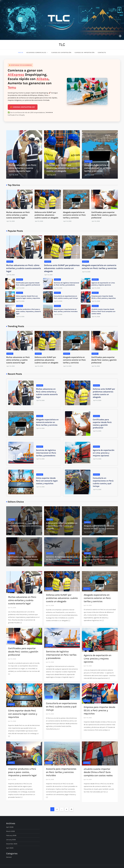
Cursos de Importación (85, 53)
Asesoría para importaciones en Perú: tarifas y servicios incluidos (61, 772)
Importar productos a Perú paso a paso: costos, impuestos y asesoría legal (28, 311)
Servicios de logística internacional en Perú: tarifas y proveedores (46, 453)
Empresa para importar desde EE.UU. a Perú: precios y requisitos (99, 710)
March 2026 (10, 831)
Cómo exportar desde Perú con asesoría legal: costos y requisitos (47, 481)
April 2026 (10, 827)
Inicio (21, 53)
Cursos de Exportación (61, 53)
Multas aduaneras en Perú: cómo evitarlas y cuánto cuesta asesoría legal (22, 168)
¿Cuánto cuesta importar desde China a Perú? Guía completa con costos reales (103, 311)
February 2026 (11, 835)
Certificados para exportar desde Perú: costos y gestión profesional (104, 215)
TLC (62, 45)
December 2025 (12, 844)
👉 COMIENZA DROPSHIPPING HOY (23, 107)
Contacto (102, 53)
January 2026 (11, 840)
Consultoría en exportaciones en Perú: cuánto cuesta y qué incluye (61, 707)
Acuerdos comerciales (37, 53)
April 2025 (10, 848)
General (13, 161)
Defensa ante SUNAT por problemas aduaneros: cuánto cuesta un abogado (62, 168)
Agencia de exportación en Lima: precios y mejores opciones (104, 453)
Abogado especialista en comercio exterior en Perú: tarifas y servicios (98, 168)
